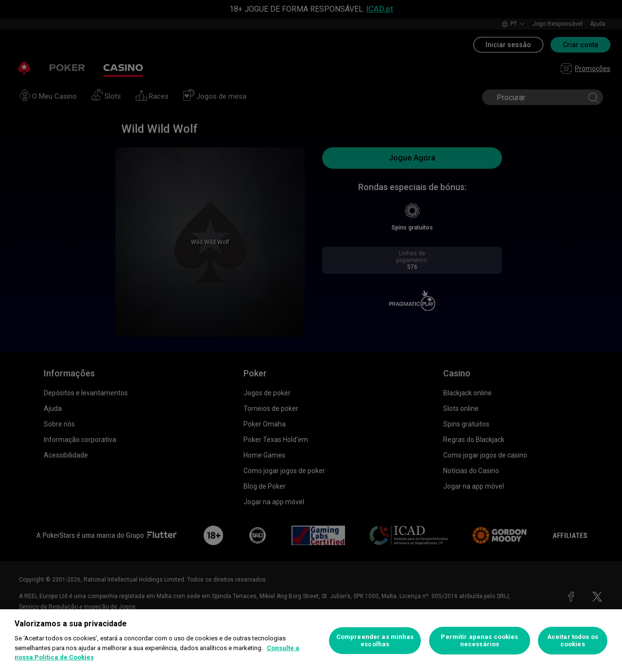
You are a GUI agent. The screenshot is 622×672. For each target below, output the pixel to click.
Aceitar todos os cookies (573, 641)
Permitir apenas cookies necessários (479, 641)
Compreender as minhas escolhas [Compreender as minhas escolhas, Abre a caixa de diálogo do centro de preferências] (375, 641)
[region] (311, 641)
